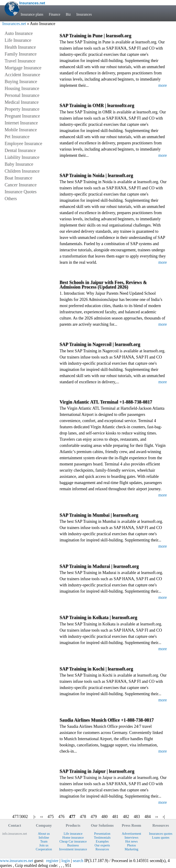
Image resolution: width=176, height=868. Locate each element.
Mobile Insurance (21, 130)
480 (105, 817)
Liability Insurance (22, 157)
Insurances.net (14, 24)
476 (62, 817)
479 (94, 817)
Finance (55, 14)
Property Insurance (22, 109)
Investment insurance (73, 849)
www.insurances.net (17, 861)
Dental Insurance (20, 150)
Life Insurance (18, 40)
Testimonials (102, 837)
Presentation (102, 834)
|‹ (35, 817)
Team (44, 841)
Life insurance (73, 834)
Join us (44, 845)
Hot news (131, 841)
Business (73, 845)
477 (72, 817)
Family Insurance (21, 54)
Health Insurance (20, 47)
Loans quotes (161, 837)
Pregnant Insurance (22, 116)
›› (157, 817)
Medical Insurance (22, 102)
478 (83, 817)
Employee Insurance (23, 143)
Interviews (132, 837)
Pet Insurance (17, 137)
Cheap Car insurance (73, 841)
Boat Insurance (18, 178)
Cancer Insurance (21, 185)
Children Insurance (22, 171)
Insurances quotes (161, 834)
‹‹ (42, 817)
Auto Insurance (19, 33)
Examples (102, 841)
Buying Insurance (21, 81)
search (78, 861)
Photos (131, 845)
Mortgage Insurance (23, 68)
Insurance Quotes (21, 192)
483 (137, 817)
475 (51, 817)
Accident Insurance (22, 75)
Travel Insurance (20, 61)
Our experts (102, 845)
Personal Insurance (22, 95)
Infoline (44, 837)
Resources (102, 849)
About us (44, 834)
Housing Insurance (22, 88)
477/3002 (20, 817)
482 (126, 817)
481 (115, 817)
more (163, 85)
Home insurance (73, 837)
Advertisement (132, 834)
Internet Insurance (21, 123)
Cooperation (44, 849)
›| (164, 817)
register (52, 861)
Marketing (132, 849)
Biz (68, 14)
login (66, 861)
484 (148, 817)
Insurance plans (32, 14)
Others (11, 199)
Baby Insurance (19, 164)
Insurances (84, 14)
